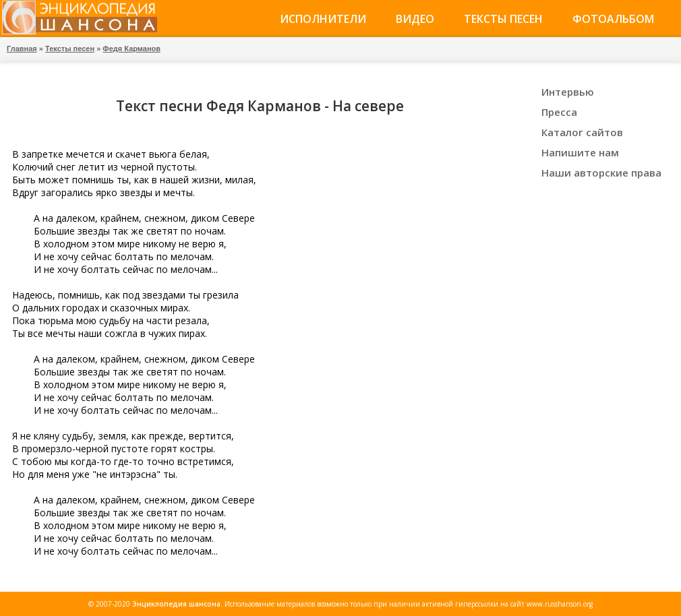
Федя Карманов (131, 49)
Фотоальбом (613, 19)
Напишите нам (580, 152)
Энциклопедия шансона (176, 604)
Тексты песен (503, 19)
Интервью (568, 92)
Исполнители (323, 19)
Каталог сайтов (582, 132)
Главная (22, 49)
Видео (415, 19)
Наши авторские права (601, 173)
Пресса (559, 112)
